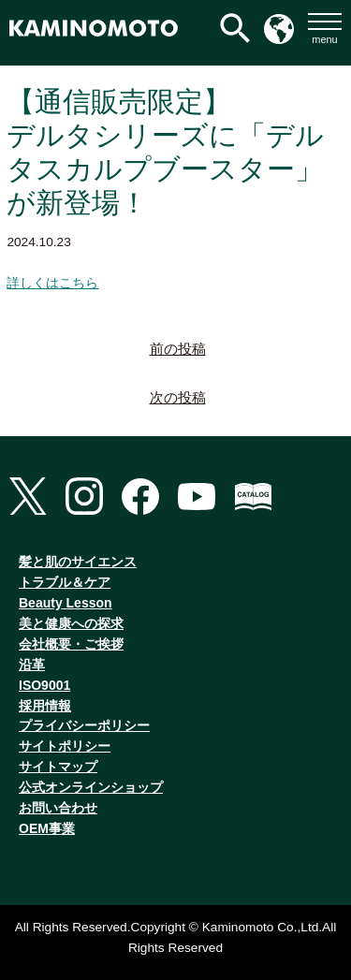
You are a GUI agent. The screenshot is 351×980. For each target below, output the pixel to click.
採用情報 (45, 706)
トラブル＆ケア (65, 582)
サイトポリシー (65, 746)
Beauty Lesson (66, 603)
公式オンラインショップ (91, 787)
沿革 (32, 665)
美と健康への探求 (71, 623)
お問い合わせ (58, 808)
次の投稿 (178, 398)
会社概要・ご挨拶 (71, 644)
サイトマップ (58, 767)
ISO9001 (44, 685)
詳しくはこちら (52, 283)
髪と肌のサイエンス (78, 562)
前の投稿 (178, 349)
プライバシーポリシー (84, 725)
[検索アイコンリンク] (235, 28)
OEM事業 (47, 828)
